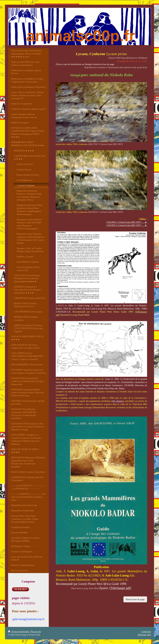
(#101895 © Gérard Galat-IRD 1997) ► (127, 225)
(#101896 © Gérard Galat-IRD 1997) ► (127, 222)
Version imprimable (19, 632)
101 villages (117, 401)
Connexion (146, 632)
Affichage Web (144, 635)
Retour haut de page (135, 599)
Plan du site (36, 632)
